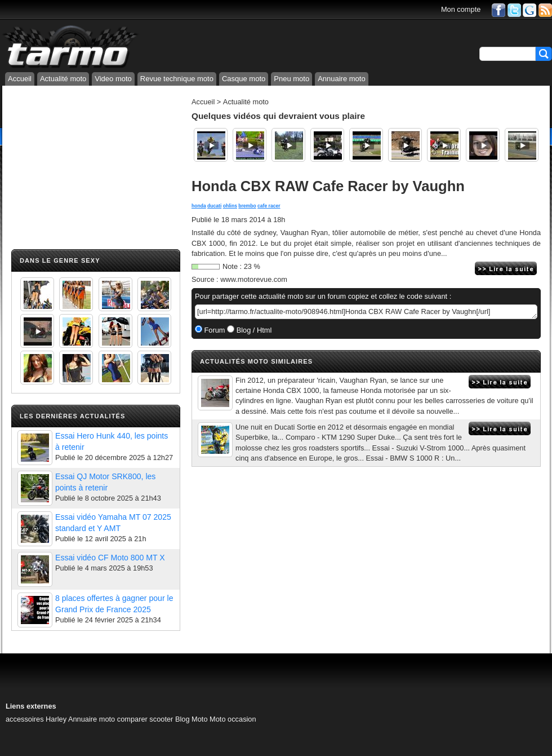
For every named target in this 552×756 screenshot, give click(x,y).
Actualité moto (63, 79)
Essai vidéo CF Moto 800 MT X (110, 558)
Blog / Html (253, 330)
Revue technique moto (177, 79)
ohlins (230, 206)
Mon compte (461, 9)
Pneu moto (291, 79)
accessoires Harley (36, 719)
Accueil (20, 79)
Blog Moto (192, 719)
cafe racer (269, 206)
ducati (214, 206)
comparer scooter (145, 719)
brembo (247, 206)
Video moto (113, 79)
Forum (214, 330)
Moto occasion (233, 719)
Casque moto (244, 79)
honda (199, 206)
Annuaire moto (342, 79)
